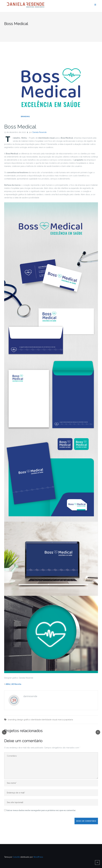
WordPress (38, 857)
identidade (36, 720)
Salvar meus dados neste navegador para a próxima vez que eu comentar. (41, 810)
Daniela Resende (39, 132)
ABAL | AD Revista (13, 684)
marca (61, 720)
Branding (25, 117)
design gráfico (24, 720)
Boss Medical (20, 127)
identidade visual (49, 720)
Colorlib (16, 857)
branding (12, 720)
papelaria (69, 720)
